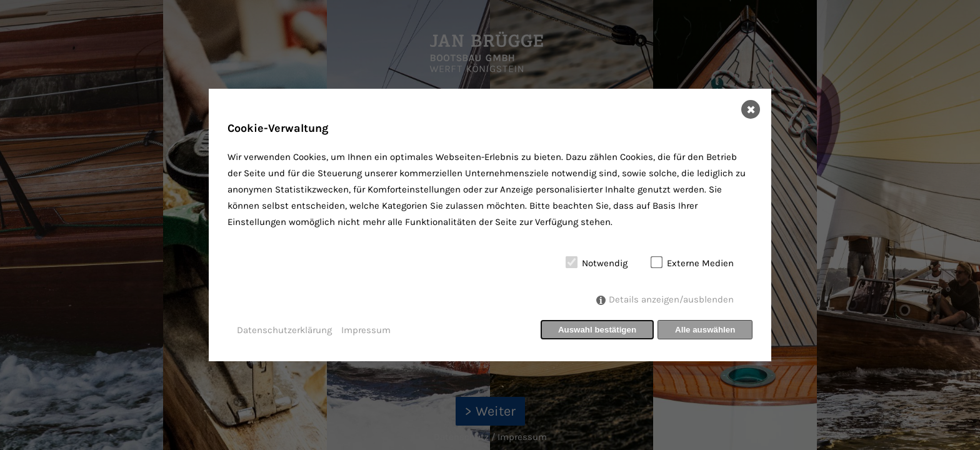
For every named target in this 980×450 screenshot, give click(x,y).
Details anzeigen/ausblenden (671, 299)
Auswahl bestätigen (597, 330)
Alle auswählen (705, 330)
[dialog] (490, 225)
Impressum (366, 330)
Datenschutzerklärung (284, 330)
